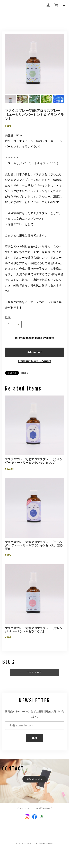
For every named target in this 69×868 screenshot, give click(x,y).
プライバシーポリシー (23, 810)
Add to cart (34, 352)
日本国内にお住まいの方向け (35, 361)
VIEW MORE (34, 674)
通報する (25, 373)
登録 (34, 739)
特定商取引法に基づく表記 (45, 810)
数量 (8, 317)
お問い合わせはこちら (34, 780)
